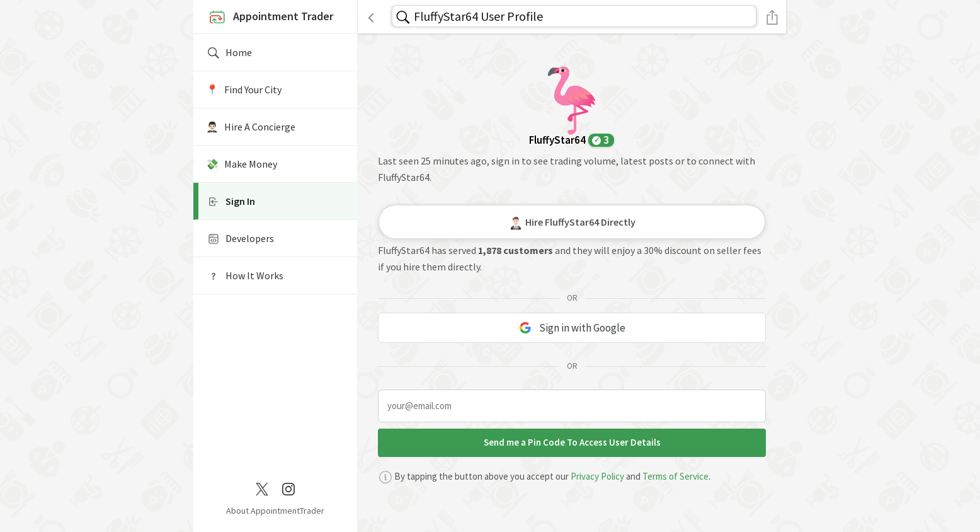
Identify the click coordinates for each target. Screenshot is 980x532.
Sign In (231, 202)
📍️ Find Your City (244, 90)
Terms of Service (675, 476)
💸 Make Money (242, 164)
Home (229, 53)
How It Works (245, 276)
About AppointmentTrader (275, 511)
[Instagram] (288, 488)
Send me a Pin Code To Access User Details (572, 442)
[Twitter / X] (262, 488)
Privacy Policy (597, 476)
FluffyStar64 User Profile (478, 16)
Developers (240, 239)
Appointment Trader (270, 18)
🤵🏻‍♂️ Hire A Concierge (251, 127)
